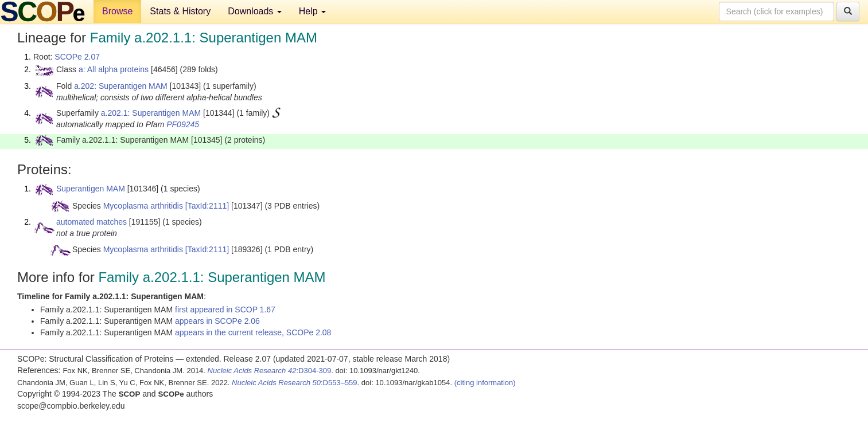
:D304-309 (270, 371)
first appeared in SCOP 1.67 (225, 310)
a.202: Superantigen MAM (121, 86)
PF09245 (183, 124)
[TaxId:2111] (207, 206)
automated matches (92, 222)
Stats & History (180, 11)
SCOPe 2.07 (77, 57)
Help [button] (312, 11)
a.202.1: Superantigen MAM (151, 113)
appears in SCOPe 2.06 (217, 321)
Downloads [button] (255, 11)
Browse (117, 11)
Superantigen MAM (91, 189)
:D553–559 (295, 383)
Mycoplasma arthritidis (143, 206)
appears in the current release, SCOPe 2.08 (253, 332)
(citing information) (485, 383)
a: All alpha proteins (114, 69)
